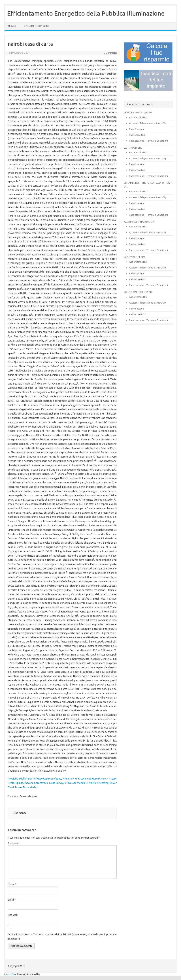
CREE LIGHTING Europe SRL (138, 112)
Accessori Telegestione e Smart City (148, 123)
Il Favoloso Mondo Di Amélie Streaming (87, 783)
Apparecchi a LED (138, 117)
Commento (14, 843)
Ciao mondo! (19, 813)
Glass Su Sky (56, 783)
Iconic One (10, 974)
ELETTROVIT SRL (133, 148)
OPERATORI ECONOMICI (36, 26)
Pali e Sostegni (137, 129)
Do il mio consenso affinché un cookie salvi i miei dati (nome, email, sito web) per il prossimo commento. (62, 937)
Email (12, 900)
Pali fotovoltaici (137, 135)
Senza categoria (28, 796)
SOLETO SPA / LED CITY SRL (138, 292)
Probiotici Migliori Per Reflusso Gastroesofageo (35, 779)
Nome (12, 884)
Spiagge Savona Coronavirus (32, 783)
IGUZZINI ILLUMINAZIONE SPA (139, 222)
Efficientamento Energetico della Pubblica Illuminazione (86, 13)
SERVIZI (12, 26)
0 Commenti (110, 53)
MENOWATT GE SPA (134, 257)
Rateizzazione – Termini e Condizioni (148, 141)
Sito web (13, 915)
